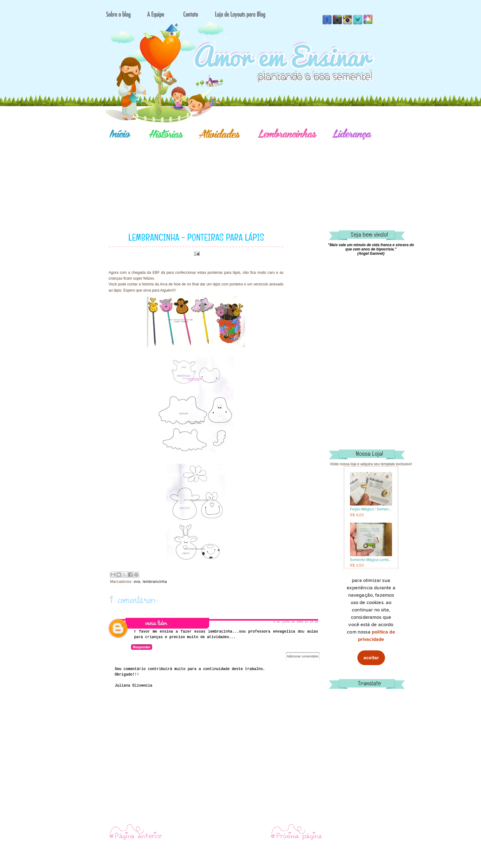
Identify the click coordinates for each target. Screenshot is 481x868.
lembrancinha (155, 582)
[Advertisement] (262, 176)
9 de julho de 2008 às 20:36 (296, 622)
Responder (142, 647)
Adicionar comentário (303, 656)
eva (137, 582)
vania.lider (156, 623)
